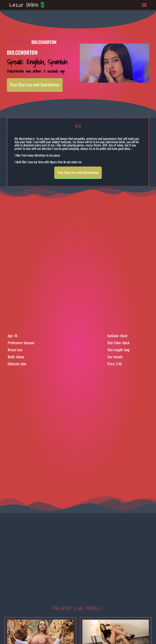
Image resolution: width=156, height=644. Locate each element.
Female (24, 42)
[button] (144, 5)
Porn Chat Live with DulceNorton (35, 85)
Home (12, 42)
